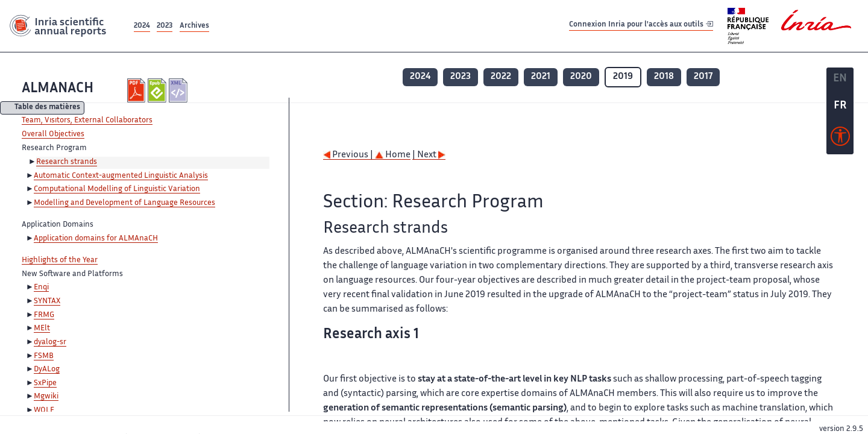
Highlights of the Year (60, 260)
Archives (194, 26)
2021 (541, 77)
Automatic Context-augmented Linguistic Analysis (121, 176)
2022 (501, 77)
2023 (165, 26)
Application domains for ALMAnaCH (96, 239)
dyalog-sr (50, 342)
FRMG (44, 315)
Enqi (41, 288)
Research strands (67, 162)
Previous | (349, 155)
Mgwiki (46, 397)
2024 (142, 26)
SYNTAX (47, 301)
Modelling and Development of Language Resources (124, 203)
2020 (581, 77)
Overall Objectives (53, 134)
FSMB (44, 356)
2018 (664, 77)
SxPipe (45, 383)
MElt (42, 329)
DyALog (47, 370)
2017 (703, 77)
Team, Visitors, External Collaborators (87, 121)
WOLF (44, 410)
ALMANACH (58, 89)
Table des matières (47, 108)
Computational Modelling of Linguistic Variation (117, 189)
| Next (429, 155)
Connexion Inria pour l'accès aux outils (641, 26)
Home (393, 155)
